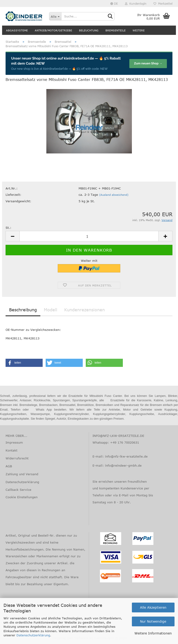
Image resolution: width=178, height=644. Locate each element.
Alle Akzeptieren (153, 607)
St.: (8, 228)
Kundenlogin (136, 3)
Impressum (14, 442)
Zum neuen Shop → (148, 63)
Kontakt (11, 450)
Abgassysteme (17, 30)
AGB (9, 466)
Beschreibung (23, 310)
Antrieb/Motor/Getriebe (53, 30)
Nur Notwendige (153, 621)
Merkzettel (163, 3)
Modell (51, 310)
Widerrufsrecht (17, 458)
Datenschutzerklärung (33, 635)
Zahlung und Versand (22, 474)
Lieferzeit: (13, 195)
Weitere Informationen (153, 633)
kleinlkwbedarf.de (79, 58)
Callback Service (18, 490)
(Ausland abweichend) (114, 195)
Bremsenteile (116, 30)
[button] (24, 363)
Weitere (139, 30)
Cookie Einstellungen (22, 497)
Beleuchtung (89, 30)
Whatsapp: (101, 442)
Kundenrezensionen (84, 310)
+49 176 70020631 (125, 442)
